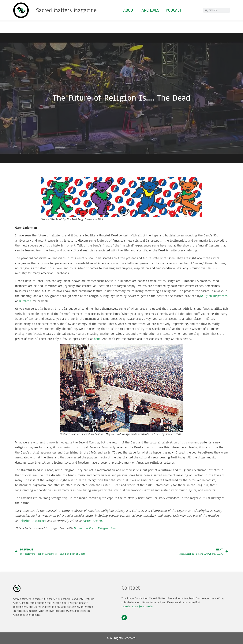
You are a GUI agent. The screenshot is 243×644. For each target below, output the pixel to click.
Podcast (174, 10)
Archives (150, 10)
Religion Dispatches (214, 296)
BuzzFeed (25, 301)
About (129, 10)
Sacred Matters (93, 521)
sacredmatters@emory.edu (137, 606)
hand (97, 339)
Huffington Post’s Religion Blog (95, 528)
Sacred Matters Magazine (66, 10)
